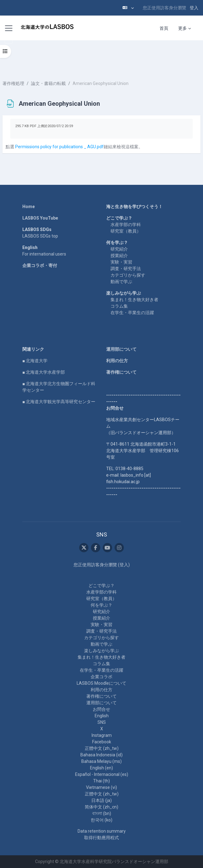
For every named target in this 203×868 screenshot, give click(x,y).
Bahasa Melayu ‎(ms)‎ (101, 761)
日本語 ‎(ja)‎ (101, 800)
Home (29, 207)
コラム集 (119, 306)
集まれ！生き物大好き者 (134, 300)
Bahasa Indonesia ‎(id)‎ (101, 755)
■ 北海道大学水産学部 (44, 372)
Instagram (102, 735)
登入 (194, 8)
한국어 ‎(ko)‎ (101, 820)
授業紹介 (119, 256)
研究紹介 (119, 249)
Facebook (102, 742)
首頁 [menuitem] (164, 28)
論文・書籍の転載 (48, 83)
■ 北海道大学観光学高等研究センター (59, 402)
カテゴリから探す (128, 275)
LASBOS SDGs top (40, 236)
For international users (44, 254)
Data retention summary (102, 831)
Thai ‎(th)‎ (101, 781)
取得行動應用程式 (101, 838)
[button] (128, 8)
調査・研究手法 (126, 269)
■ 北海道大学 (35, 361)
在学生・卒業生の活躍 (132, 313)
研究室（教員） (126, 231)
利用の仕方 (117, 361)
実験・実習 (121, 262)
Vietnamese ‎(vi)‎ (101, 787)
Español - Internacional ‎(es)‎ (102, 774)
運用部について (121, 349)
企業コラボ (101, 677)
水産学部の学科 (126, 225)
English (102, 716)
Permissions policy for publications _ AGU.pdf (59, 147)
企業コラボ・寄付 (40, 265)
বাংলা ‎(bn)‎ (102, 813)
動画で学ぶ (121, 282)
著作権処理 (13, 83)
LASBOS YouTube (40, 218)
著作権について (121, 372)
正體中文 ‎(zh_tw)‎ (102, 748)
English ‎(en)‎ (101, 768)
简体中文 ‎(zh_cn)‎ (101, 807)
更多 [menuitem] (183, 28)
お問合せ (101, 709)
